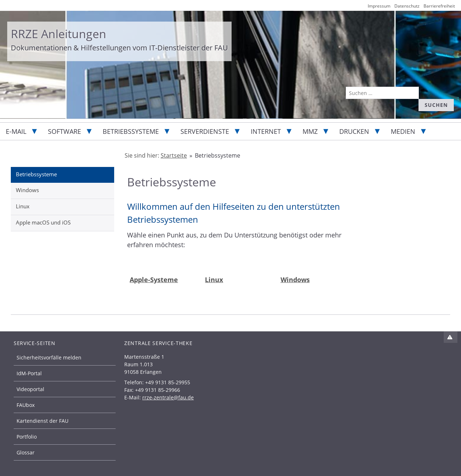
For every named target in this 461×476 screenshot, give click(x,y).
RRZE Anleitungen (59, 34)
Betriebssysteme (131, 131)
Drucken (354, 131)
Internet (266, 131)
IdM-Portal (29, 373)
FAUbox (26, 405)
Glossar (26, 452)
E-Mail (16, 131)
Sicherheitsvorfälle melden (49, 357)
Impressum (379, 6)
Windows (27, 190)
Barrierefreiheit (439, 6)
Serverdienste (205, 131)
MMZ (310, 131)
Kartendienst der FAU (42, 421)
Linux (23, 206)
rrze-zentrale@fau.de (168, 397)
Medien (403, 131)
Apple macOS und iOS (43, 222)
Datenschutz (407, 6)
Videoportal (30, 389)
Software (64, 131)
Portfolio (27, 437)
